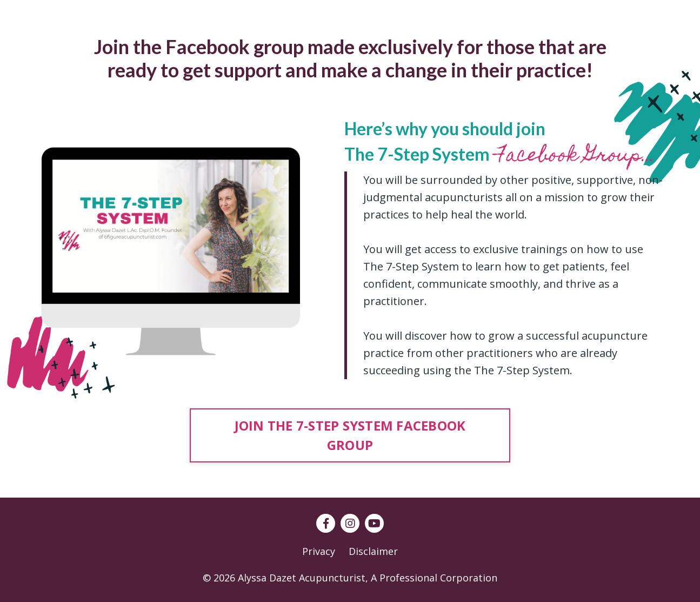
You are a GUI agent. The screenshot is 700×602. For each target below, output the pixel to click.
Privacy (319, 551)
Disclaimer (373, 551)
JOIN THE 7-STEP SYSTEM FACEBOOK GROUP (350, 435)
